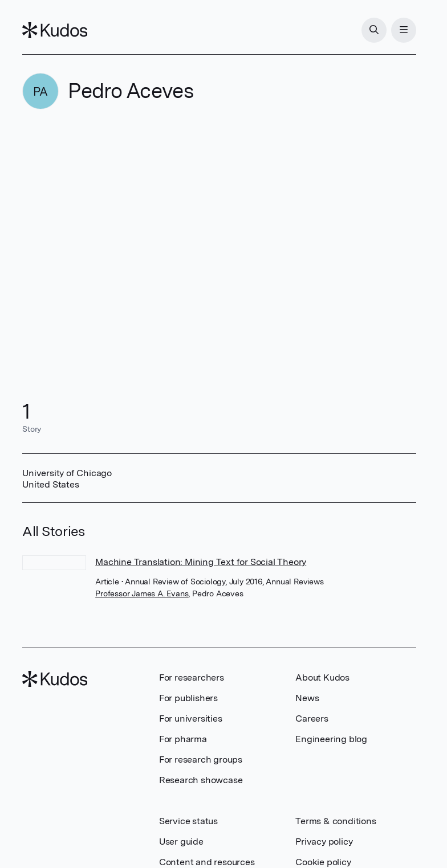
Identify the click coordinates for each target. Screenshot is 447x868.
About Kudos (322, 677)
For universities (191, 718)
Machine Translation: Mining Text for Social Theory (201, 562)
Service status (188, 821)
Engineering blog (331, 739)
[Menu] (404, 30)
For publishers (188, 698)
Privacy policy (324, 842)
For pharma (183, 739)
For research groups (201, 759)
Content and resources (207, 862)
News (307, 698)
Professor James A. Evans (142, 593)
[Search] (374, 30)
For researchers (192, 677)
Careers (312, 718)
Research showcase (201, 780)
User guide (181, 842)
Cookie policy (323, 862)
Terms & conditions (336, 821)
